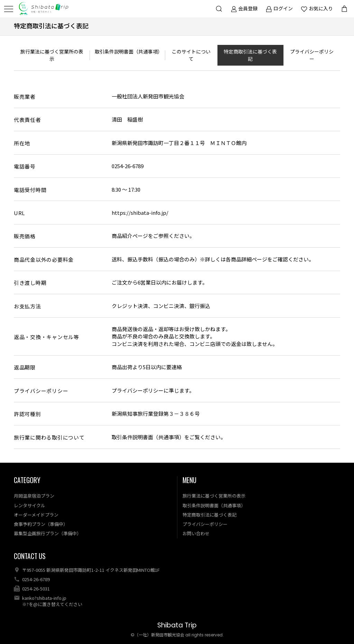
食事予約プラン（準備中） (41, 524)
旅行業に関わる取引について (49, 437)
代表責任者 (27, 120)
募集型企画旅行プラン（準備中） (48, 533)
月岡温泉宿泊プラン (34, 496)
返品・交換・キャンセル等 (46, 337)
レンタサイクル (30, 505)
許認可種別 (27, 414)
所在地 (22, 143)
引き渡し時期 (30, 283)
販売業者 (25, 97)
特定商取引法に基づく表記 (250, 55)
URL (19, 213)
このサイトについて (191, 55)
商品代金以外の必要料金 (44, 259)
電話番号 (25, 166)
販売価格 (25, 236)
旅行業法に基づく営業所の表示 (52, 55)
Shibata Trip (177, 625)
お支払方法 (27, 306)
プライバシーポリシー (312, 55)
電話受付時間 (30, 190)
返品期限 (25, 367)
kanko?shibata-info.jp (44, 598)
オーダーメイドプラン (36, 515)
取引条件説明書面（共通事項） (129, 51)
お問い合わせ (196, 533)
